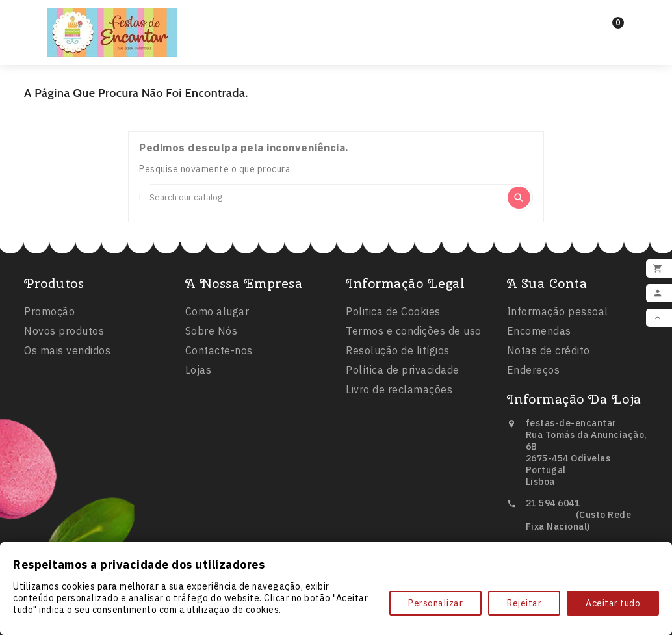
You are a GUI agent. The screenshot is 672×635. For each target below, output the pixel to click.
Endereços (534, 373)
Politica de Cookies (393, 315)
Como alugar (217, 315)
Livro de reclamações (399, 393)
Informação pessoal (558, 315)
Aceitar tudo (613, 603)
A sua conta (547, 286)
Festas (328, 21)
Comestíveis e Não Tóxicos (336, 44)
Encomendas (539, 334)
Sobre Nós (212, 334)
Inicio (266, 20)
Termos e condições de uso (414, 335)
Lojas (199, 373)
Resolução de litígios (398, 354)
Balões (397, 21)
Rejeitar (524, 603)
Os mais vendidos (67, 353)
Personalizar (435, 603)
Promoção (49, 314)
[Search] (323, 198)
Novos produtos (64, 333)
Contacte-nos (219, 354)
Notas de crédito (549, 354)
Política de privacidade (403, 374)
